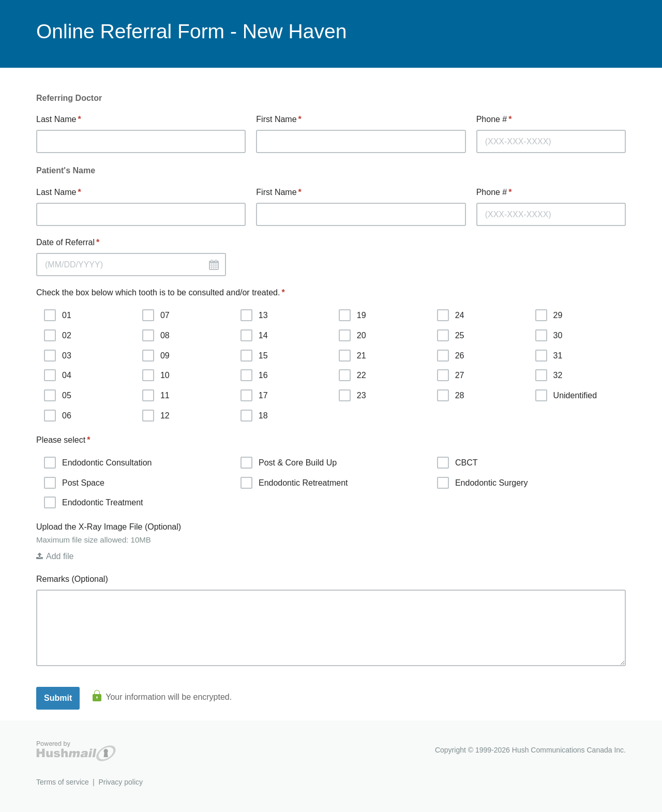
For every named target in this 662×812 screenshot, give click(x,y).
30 (549, 335)
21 (352, 356)
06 (58, 416)
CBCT (457, 463)
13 (254, 315)
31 (549, 356)
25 (451, 335)
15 (254, 356)
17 (254, 395)
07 (156, 315)
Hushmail (76, 751)
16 (254, 375)
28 (451, 395)
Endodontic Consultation (98, 463)
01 (58, 315)
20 (352, 335)
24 (451, 315)
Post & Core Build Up (289, 463)
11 (156, 395)
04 (58, 375)
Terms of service (63, 782)
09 (156, 356)
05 (58, 395)
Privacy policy (121, 782)
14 (254, 335)
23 (352, 395)
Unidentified (566, 395)
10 (156, 375)
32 (549, 375)
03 (58, 356)
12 (156, 416)
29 (549, 315)
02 (58, 335)
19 (352, 315)
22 (352, 375)
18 (254, 416)
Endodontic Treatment (94, 502)
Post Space (74, 483)
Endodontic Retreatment (294, 483)
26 (451, 356)
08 (156, 335)
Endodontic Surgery (483, 483)
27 (451, 375)
